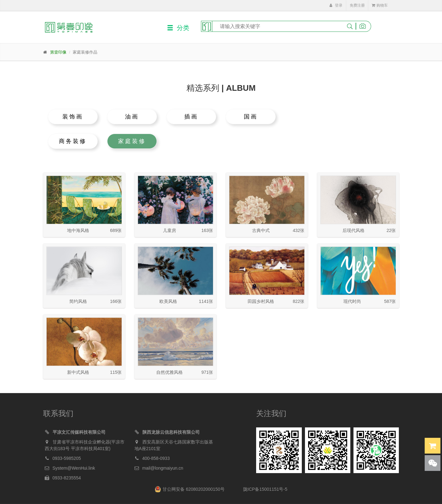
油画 (132, 117)
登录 (336, 5)
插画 (191, 117)
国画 (251, 117)
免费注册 (357, 5)
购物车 (380, 5)
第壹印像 (58, 52)
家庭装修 (132, 141)
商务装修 (73, 141)
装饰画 (73, 117)
